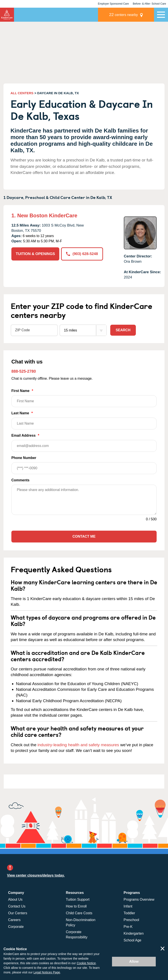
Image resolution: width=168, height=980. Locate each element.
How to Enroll (76, 906)
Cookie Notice (86, 963)
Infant (128, 906)
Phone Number (84, 465)
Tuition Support (78, 899)
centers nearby (124, 15)
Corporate (16, 927)
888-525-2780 (24, 371)
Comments (20, 480)
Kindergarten (134, 933)
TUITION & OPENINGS (35, 254)
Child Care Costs (79, 913)
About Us (15, 899)
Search (123, 330)
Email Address (84, 443)
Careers (14, 920)
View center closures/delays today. (36, 875)
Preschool (131, 920)
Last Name (84, 420)
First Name (84, 398)
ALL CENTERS (22, 93)
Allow (134, 961)
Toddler (129, 913)
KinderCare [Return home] (7, 15)
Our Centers (18, 913)
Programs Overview (139, 899)
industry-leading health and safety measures (78, 745)
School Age (132, 940)
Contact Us (17, 906)
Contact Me (84, 536)
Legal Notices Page (47, 972)
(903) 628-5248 (82, 254)
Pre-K (128, 927)
